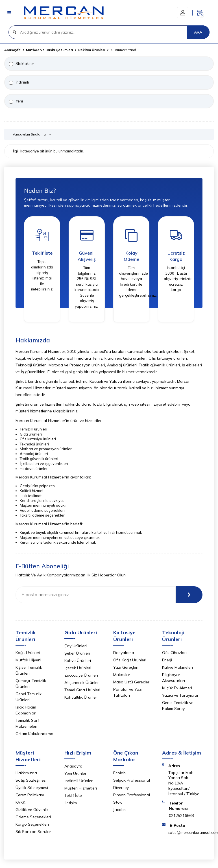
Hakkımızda (26, 773)
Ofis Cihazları (174, 653)
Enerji (167, 660)
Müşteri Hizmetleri (81, 788)
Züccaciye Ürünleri (81, 675)
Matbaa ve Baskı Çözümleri (49, 50)
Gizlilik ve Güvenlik (32, 810)
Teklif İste (73, 795)
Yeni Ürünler (75, 773)
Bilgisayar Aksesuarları (174, 678)
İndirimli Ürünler (79, 781)
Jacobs (119, 810)
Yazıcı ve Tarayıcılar (180, 695)
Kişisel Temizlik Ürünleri (29, 670)
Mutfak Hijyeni (28, 660)
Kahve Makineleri (177, 667)
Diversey (121, 788)
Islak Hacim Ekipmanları (26, 710)
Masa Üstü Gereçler (131, 682)
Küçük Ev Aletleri (177, 688)
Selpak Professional (132, 780)
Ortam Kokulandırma (34, 734)
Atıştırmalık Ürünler (82, 683)
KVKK (20, 802)
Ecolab (119, 773)
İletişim (71, 803)
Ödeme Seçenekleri (33, 817)
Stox (117, 802)
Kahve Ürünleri (78, 661)
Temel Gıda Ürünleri (82, 690)
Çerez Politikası (30, 795)
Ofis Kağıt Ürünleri (130, 660)
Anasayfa (12, 50)
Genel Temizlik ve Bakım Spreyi (178, 706)
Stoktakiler (22, 64)
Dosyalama (124, 653)
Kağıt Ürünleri (28, 653)
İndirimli (19, 82)
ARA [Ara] (198, 32)
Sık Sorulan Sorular (33, 832)
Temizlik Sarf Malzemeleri (27, 723)
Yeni (16, 101)
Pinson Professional (132, 795)
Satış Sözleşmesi (31, 780)
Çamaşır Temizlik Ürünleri (31, 684)
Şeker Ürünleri (77, 653)
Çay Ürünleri (76, 646)
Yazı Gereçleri (126, 667)
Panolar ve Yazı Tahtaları (128, 692)
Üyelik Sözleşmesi (32, 788)
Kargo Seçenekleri (32, 824)
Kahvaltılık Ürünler (81, 697)
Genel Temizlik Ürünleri (29, 697)
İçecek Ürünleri (78, 668)
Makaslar (122, 675)
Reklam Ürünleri (92, 50)
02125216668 (181, 815)
